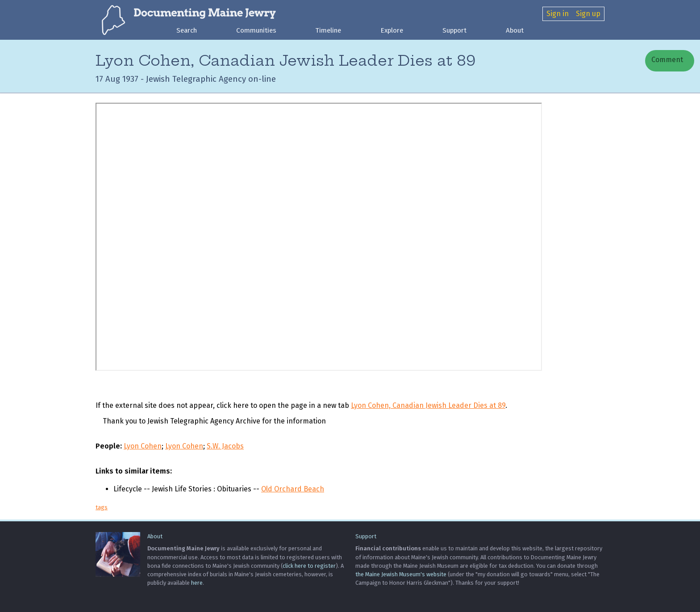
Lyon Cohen (143, 446)
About (515, 30)
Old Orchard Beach (293, 489)
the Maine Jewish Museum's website (401, 574)
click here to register (309, 566)
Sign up (588, 14)
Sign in (558, 14)
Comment (666, 60)
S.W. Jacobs (225, 446)
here (197, 583)
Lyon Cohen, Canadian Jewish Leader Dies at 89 (428, 405)
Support (454, 30)
